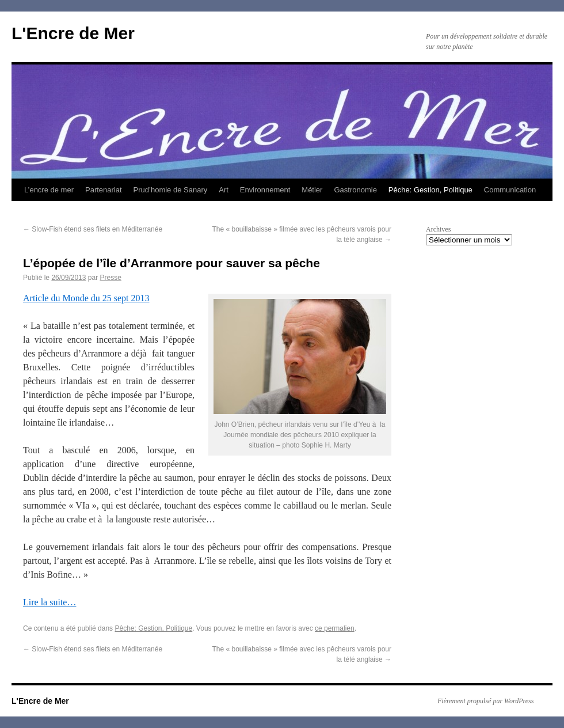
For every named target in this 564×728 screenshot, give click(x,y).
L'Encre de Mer (73, 33)
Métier (312, 190)
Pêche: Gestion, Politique (430, 190)
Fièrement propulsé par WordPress (485, 701)
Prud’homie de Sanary (171, 190)
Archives (438, 229)
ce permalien (335, 628)
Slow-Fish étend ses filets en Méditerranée (93, 229)
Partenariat (104, 190)
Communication (510, 190)
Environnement (265, 190)
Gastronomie (355, 190)
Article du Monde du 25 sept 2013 (86, 298)
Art (224, 190)
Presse (110, 278)
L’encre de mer (49, 190)
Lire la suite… (49, 602)
